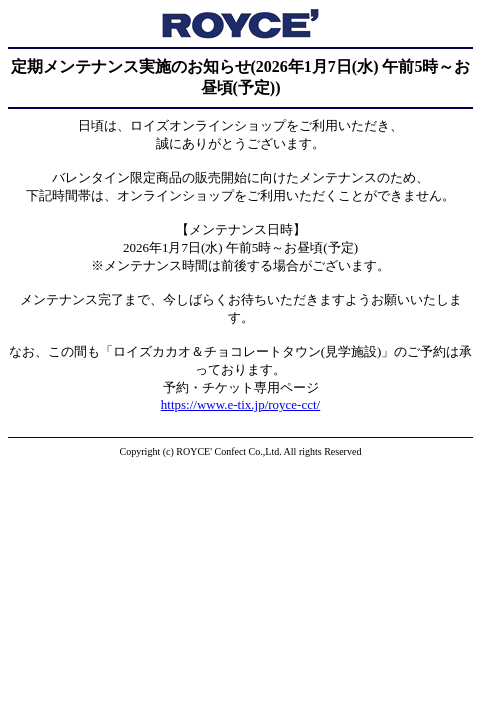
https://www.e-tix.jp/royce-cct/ (240, 404)
